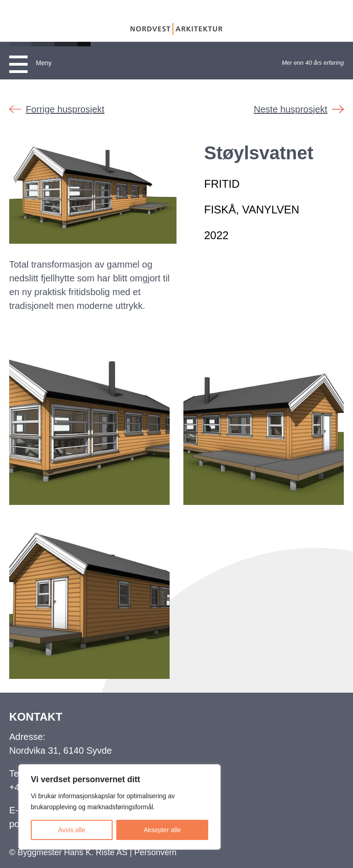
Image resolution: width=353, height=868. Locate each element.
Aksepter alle (162, 830)
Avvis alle (72, 830)
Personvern (155, 852)
